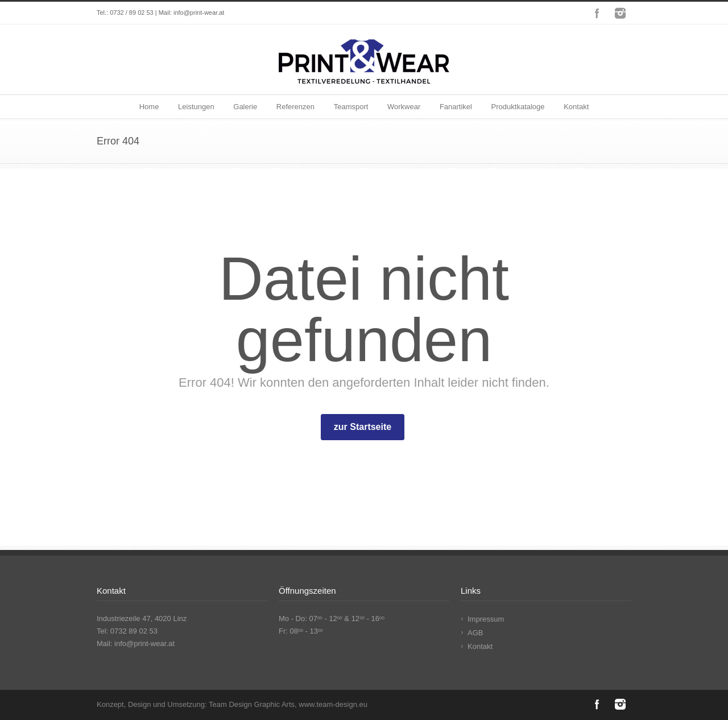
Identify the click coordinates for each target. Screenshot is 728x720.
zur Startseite (363, 427)
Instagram (620, 13)
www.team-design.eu (333, 704)
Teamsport (351, 107)
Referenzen (295, 107)
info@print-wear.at (199, 13)
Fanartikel (456, 107)
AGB (475, 633)
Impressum (486, 619)
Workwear (404, 107)
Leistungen (196, 107)
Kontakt (576, 107)
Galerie (245, 107)
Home (149, 107)
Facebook (597, 13)
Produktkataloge (518, 107)
